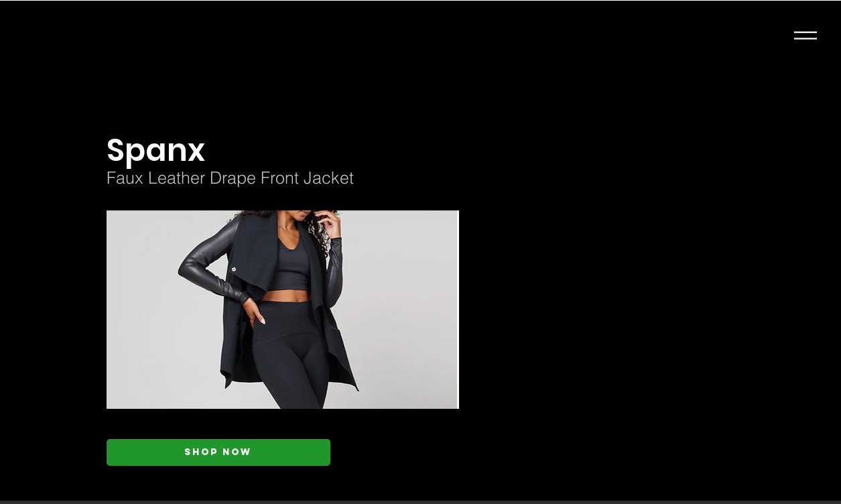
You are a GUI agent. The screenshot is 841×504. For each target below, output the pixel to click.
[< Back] (238, 107)
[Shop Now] (218, 452)
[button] (805, 36)
